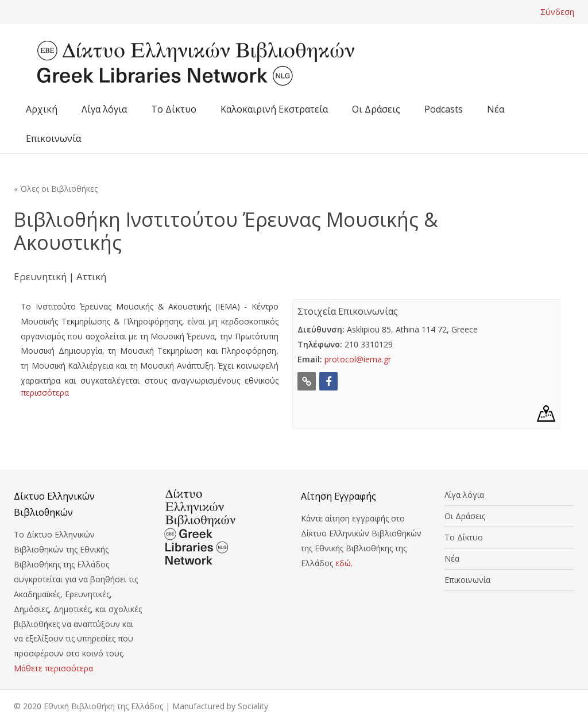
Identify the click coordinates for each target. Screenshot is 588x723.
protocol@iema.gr (358, 359)
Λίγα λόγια (104, 109)
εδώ (343, 563)
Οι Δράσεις (376, 109)
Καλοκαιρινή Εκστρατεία (274, 109)
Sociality (253, 706)
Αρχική (42, 109)
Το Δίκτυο (174, 109)
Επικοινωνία (53, 138)
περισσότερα (45, 393)
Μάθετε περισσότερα (53, 668)
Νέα (496, 109)
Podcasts (444, 109)
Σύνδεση (557, 12)
